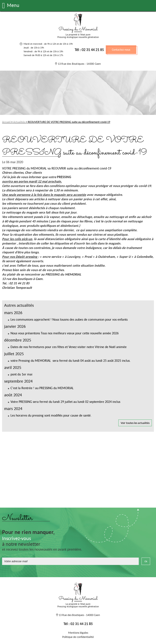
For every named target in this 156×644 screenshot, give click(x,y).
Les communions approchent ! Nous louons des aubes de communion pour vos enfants (69, 319)
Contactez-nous (121, 50)
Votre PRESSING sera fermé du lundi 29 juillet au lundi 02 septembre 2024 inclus (65, 402)
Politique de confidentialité (78, 637)
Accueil (6, 122)
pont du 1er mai (21, 374)
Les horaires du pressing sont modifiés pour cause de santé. (51, 415)
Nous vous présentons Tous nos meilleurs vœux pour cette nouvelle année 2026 (65, 333)
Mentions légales (78, 633)
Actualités (19, 122)
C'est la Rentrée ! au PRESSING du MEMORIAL (42, 388)
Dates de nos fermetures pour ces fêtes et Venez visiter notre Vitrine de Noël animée (69, 347)
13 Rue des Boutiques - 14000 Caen (79, 64)
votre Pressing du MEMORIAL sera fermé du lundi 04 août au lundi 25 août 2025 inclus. (71, 360)
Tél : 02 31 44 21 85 (89, 50)
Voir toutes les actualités (135, 423)
